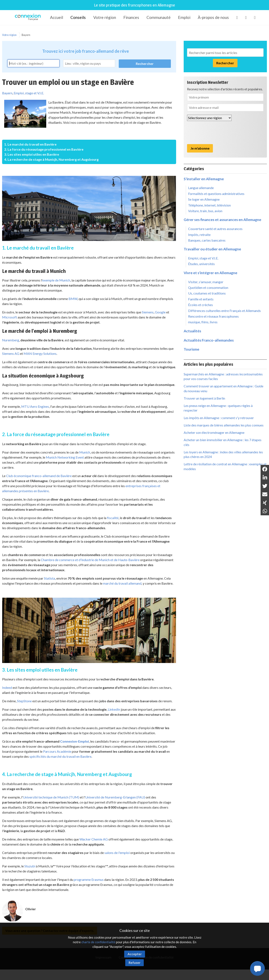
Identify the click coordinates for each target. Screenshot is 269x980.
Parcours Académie (57, 751)
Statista (49, 578)
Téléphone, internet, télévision (209, 205)
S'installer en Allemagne (204, 179)
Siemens (148, 312)
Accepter (135, 954)
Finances (131, 17)
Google (160, 312)
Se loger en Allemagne (204, 199)
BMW (73, 299)
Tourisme (191, 349)
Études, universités (201, 264)
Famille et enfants (201, 299)
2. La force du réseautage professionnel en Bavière (44, 149)
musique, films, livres (203, 322)
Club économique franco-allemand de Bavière (39, 476)
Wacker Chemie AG (94, 839)
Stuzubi (30, 866)
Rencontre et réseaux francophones (213, 316)
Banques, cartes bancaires (207, 240)
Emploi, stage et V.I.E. (29, 93)
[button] (257, 968)
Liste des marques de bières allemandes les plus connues (224, 425)
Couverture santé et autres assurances (215, 229)
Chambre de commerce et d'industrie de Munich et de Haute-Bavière (90, 560)
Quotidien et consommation (208, 287)
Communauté (159, 17)
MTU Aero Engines (35, 406)
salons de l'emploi (117, 853)
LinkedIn (114, 709)
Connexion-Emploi (75, 741)
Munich (85, 452)
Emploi (184, 17)
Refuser (134, 963)
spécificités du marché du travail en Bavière (60, 756)
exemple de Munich (56, 280)
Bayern (26, 35)
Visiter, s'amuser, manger (206, 282)
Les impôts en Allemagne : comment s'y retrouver (219, 418)
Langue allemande (201, 188)
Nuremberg (11, 340)
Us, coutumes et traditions (207, 293)
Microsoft (10, 317)
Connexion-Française (28, 18)
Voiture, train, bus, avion (205, 211)
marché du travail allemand (122, 583)
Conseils (78, 17)
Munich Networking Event (65, 457)
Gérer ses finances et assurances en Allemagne (222, 220)
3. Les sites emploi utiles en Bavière (32, 154)
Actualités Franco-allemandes (209, 340)
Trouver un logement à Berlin (204, 398)
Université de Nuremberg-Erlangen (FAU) (115, 797)
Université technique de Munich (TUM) (51, 797)
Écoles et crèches (200, 305)
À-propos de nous (213, 17)
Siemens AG (11, 353)
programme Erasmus (89, 879)
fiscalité (113, 518)
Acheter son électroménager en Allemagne (214, 432)
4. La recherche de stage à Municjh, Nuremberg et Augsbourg (51, 159)
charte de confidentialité (98, 942)
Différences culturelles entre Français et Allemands (224, 311)
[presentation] (219, 133)
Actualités (192, 331)
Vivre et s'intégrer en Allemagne (210, 273)
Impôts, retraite (199, 235)
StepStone (24, 701)
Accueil (57, 17)
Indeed (7, 687)
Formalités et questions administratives (216, 194)
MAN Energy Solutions (40, 353)
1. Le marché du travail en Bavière (30, 144)
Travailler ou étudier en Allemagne (212, 249)
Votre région (105, 17)
